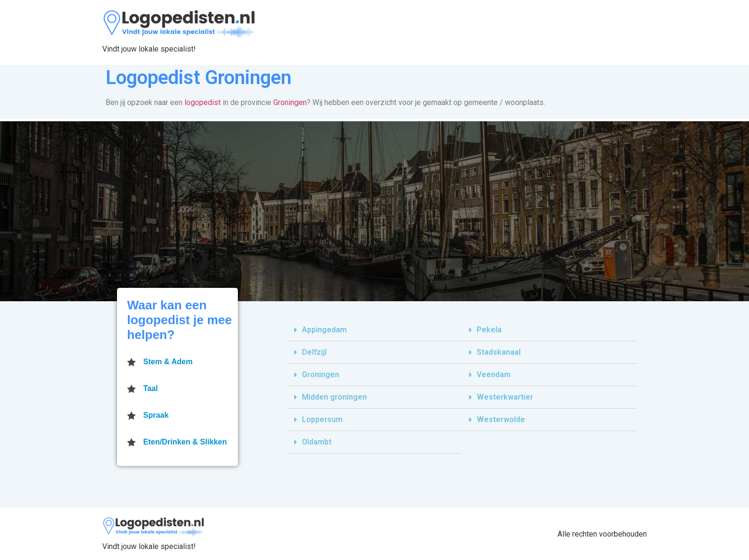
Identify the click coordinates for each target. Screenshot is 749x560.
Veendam (494, 375)
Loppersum (322, 419)
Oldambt (317, 442)
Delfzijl (314, 352)
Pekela (489, 330)
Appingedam (324, 330)
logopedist (203, 102)
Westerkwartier (505, 397)
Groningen (290, 102)
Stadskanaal (499, 352)
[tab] (374, 330)
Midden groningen (334, 397)
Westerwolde (501, 419)
